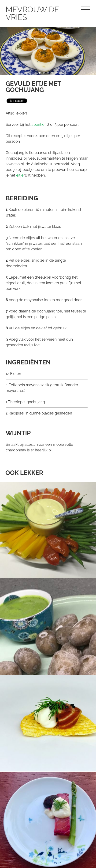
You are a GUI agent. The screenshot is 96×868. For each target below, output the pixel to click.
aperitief (38, 124)
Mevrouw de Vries (32, 13)
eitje (20, 175)
